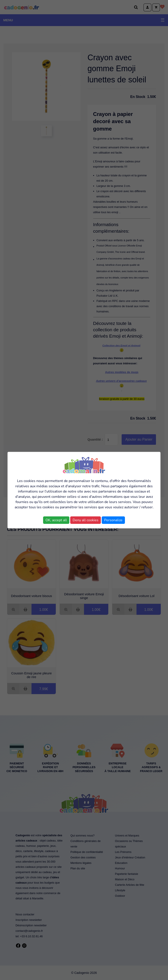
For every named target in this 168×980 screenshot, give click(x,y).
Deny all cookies (86, 520)
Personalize (113, 520)
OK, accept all (56, 520)
